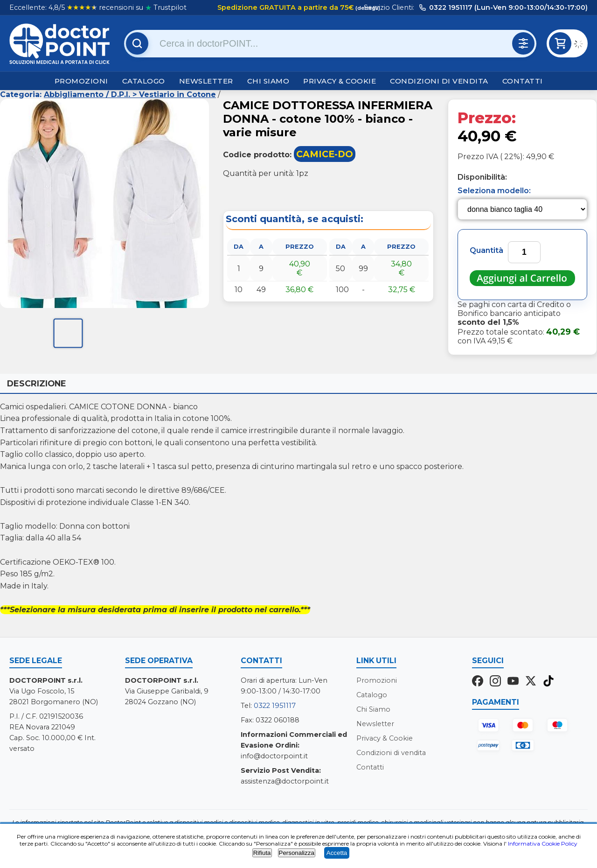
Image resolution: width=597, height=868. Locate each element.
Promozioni (81, 81)
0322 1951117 (275, 706)
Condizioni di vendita (439, 81)
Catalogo (144, 81)
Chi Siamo (268, 81)
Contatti (523, 81)
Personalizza (297, 853)
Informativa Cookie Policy (543, 843)
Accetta (337, 853)
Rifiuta (262, 853)
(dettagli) (367, 8)
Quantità (486, 250)
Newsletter (206, 81)
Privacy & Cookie (340, 81)
